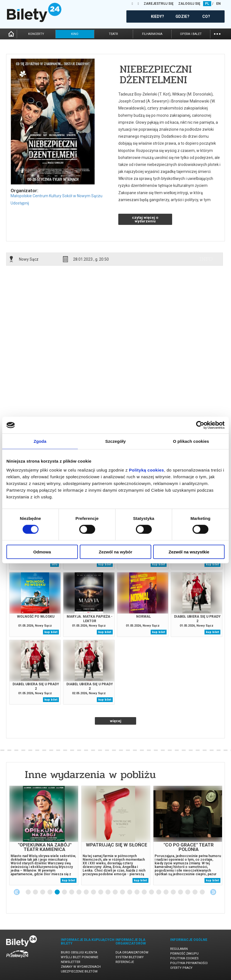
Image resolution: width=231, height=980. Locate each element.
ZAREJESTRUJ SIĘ (159, 4)
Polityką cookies (146, 470)
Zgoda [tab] (40, 441)
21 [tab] (174, 892)
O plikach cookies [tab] (191, 441)
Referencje (125, 962)
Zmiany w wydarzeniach (81, 967)
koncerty (36, 34)
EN (218, 4)
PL (207, 4)
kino (75, 34)
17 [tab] (145, 892)
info (206, 259)
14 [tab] (123, 892)
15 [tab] (130, 892)
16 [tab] (137, 892)
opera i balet (191, 34)
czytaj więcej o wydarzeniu (145, 219)
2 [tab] (36, 892)
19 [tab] (159, 892)
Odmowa (42, 552)
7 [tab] (72, 892)
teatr (113, 34)
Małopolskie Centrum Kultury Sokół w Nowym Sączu (56, 196)
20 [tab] (166, 892)
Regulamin (179, 949)
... (217, 33)
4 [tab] (50, 892)
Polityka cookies (184, 958)
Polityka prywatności (189, 963)
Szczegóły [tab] (115, 441)
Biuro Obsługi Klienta (79, 952)
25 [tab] (203, 892)
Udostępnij (20, 203)
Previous (17, 892)
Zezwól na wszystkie (189, 552)
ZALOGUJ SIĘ (189, 4)
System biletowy (130, 957)
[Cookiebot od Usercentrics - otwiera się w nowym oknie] (200, 425)
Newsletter (71, 962)
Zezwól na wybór (116, 552)
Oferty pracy (181, 968)
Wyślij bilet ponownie (80, 957)
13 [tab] (116, 892)
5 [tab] (57, 892)
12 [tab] (108, 892)
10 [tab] (94, 892)
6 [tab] (65, 892)
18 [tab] (152, 892)
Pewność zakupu (184, 954)
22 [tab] (181, 892)
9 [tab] (86, 892)
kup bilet (105, 564)
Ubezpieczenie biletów (79, 971)
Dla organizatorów (132, 952)
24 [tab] (195, 892)
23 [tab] (188, 892)
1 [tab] (28, 892)
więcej (116, 721)
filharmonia (152, 34)
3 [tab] (43, 892)
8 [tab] (79, 892)
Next (213, 892)
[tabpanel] (44, 835)
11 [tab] (101, 892)
